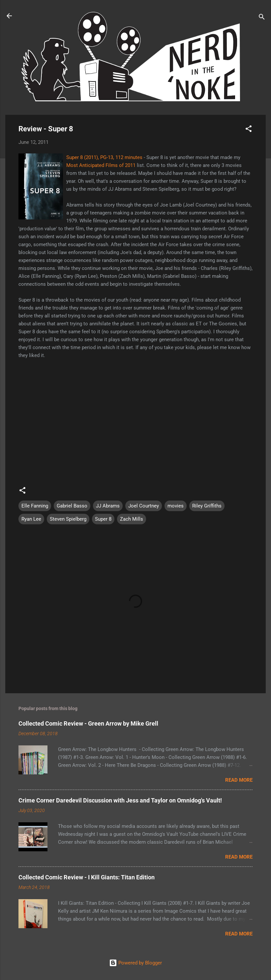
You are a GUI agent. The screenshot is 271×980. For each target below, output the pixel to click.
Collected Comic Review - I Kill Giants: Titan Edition (87, 877)
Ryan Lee (31, 519)
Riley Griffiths (207, 506)
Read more (239, 780)
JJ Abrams (108, 506)
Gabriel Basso (72, 506)
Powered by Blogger (135, 963)
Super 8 (103, 519)
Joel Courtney (144, 506)
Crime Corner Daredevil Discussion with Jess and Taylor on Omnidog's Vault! (120, 800)
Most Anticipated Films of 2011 (101, 165)
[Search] (262, 18)
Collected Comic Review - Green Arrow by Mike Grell (88, 723)
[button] (249, 130)
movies (176, 506)
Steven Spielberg (68, 519)
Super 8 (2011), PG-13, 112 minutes (104, 157)
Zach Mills (132, 519)
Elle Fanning (35, 506)
